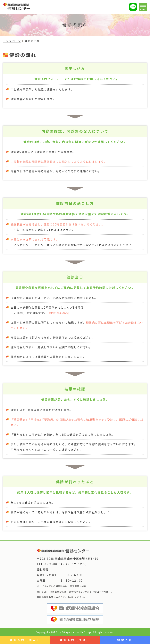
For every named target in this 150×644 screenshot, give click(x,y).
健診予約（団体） (75, 640)
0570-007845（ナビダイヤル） (67, 564)
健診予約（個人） (25, 640)
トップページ (12, 41)
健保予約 (125, 640)
